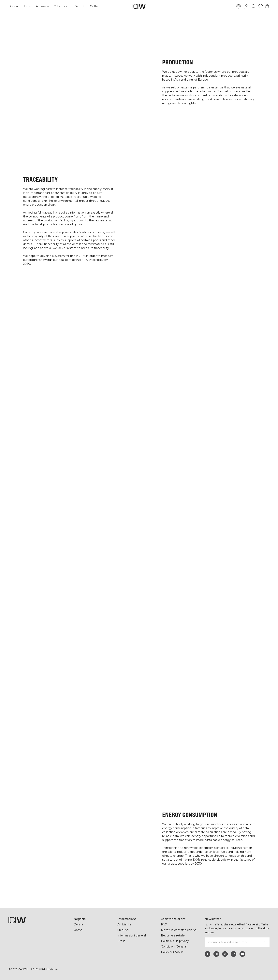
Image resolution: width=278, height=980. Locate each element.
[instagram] (216, 954)
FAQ (164, 924)
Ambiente (124, 924)
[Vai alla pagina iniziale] (139, 6)
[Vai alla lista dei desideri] (260, 6)
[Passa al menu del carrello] (267, 6)
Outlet (94, 6)
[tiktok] (234, 954)
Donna (13, 6)
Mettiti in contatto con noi (179, 930)
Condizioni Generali (174, 947)
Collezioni (61, 6)
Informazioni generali (132, 935)
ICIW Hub (79, 6)
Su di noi (123, 930)
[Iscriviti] (264, 942)
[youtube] (242, 954)
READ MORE (139, 406)
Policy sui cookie (173, 952)
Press (121, 941)
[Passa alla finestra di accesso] (246, 6)
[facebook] (208, 954)
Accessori (43, 6)
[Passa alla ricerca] (254, 6)
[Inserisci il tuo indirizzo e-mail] (232, 942)
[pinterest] (225, 954)
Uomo (27, 6)
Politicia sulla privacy (176, 941)
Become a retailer (173, 935)
